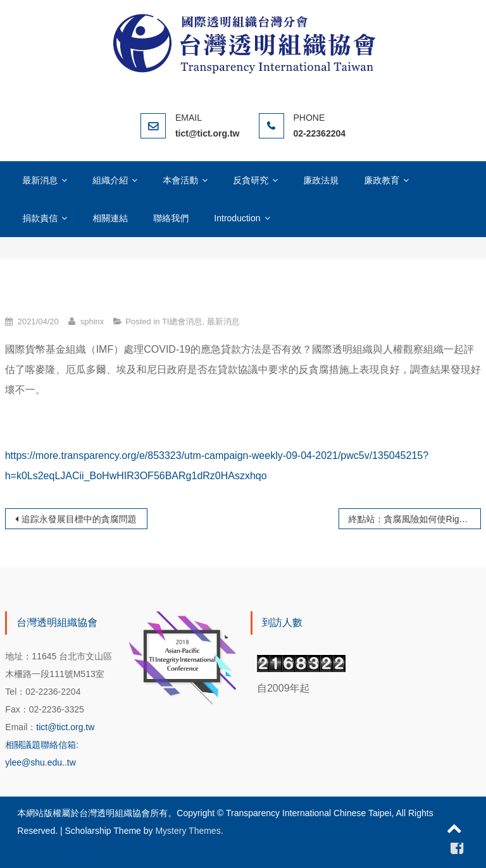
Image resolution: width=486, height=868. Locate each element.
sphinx (92, 321)
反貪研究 (251, 180)
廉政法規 (321, 180)
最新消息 (40, 180)
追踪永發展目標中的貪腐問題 (79, 519)
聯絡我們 (171, 218)
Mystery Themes (188, 831)
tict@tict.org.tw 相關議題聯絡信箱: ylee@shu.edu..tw (50, 745)
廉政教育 (382, 180)
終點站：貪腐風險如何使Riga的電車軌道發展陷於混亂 (415, 519)
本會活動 (180, 180)
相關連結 (110, 218)
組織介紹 (110, 180)
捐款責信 (40, 218)
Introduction (237, 218)
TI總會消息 (182, 321)
